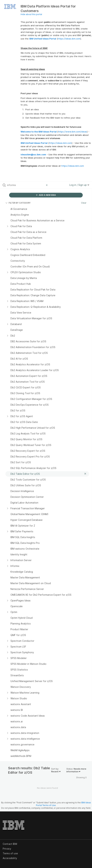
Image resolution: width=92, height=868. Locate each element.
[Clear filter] (47, 185)
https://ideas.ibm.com (69, 39)
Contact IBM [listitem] (10, 844)
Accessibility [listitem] (10, 858)
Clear (84, 203)
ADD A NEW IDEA (46, 195)
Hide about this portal (31, 14)
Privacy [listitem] (7, 849)
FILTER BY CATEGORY (18, 203)
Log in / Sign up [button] (79, 185)
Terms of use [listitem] (10, 853)
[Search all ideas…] (26, 185)
